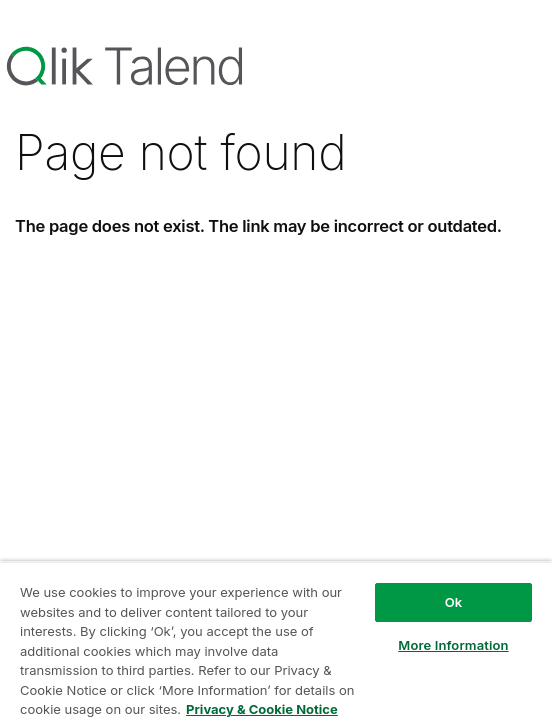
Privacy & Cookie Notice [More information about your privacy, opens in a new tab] (262, 709)
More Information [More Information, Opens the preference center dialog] (453, 645)
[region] (276, 640)
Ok (454, 602)
